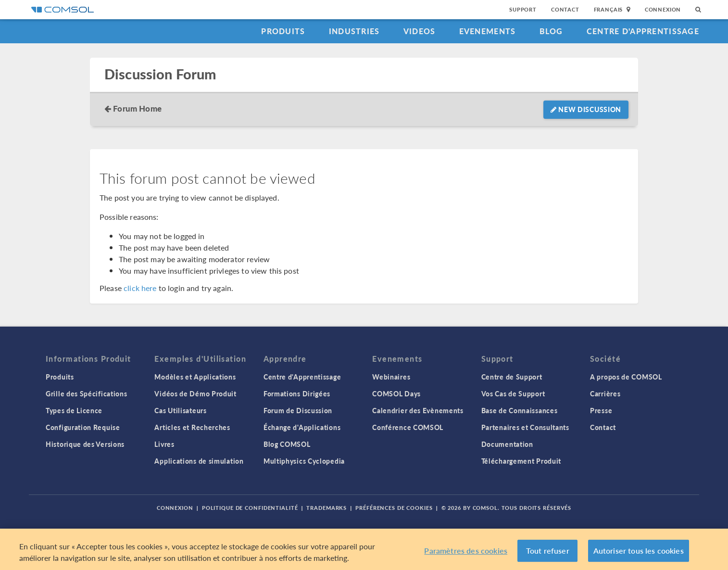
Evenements (488, 31)
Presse (601, 410)
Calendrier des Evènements (418, 410)
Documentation (507, 444)
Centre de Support (512, 377)
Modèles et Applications (195, 377)
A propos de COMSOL (626, 377)
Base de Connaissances (520, 410)
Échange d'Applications (302, 427)
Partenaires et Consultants (525, 427)
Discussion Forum (160, 74)
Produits (283, 31)
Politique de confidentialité (250, 508)
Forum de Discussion (298, 410)
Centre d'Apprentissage (643, 31)
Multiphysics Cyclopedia (304, 461)
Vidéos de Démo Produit (195, 393)
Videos (420, 31)
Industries (354, 31)
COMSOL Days (396, 393)
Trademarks (326, 508)
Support (523, 9)
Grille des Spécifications (87, 393)
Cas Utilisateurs (180, 410)
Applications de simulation (199, 461)
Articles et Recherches (192, 427)
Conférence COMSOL (408, 427)
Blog (551, 31)
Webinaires (391, 377)
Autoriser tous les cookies (639, 551)
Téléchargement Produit (521, 461)
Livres (164, 444)
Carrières (605, 393)
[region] (364, 549)
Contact (565, 9)
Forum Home (137, 108)
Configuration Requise (83, 427)
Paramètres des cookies (466, 551)
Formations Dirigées (297, 393)
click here (140, 288)
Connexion (663, 9)
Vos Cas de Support (513, 393)
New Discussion (586, 109)
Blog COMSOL (287, 444)
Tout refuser (548, 551)
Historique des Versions (85, 444)
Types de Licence (74, 410)
